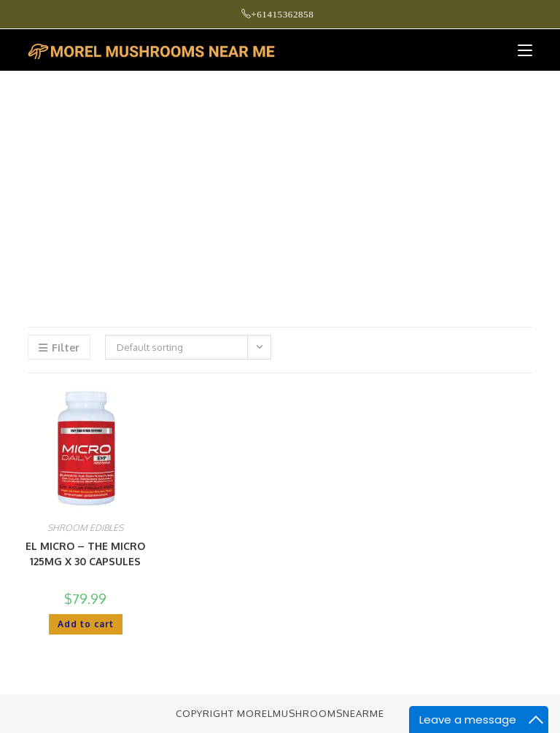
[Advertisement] (280, 181)
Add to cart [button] (86, 624)
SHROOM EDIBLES (85, 528)
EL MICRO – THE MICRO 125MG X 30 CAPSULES (85, 554)
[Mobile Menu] (520, 50)
